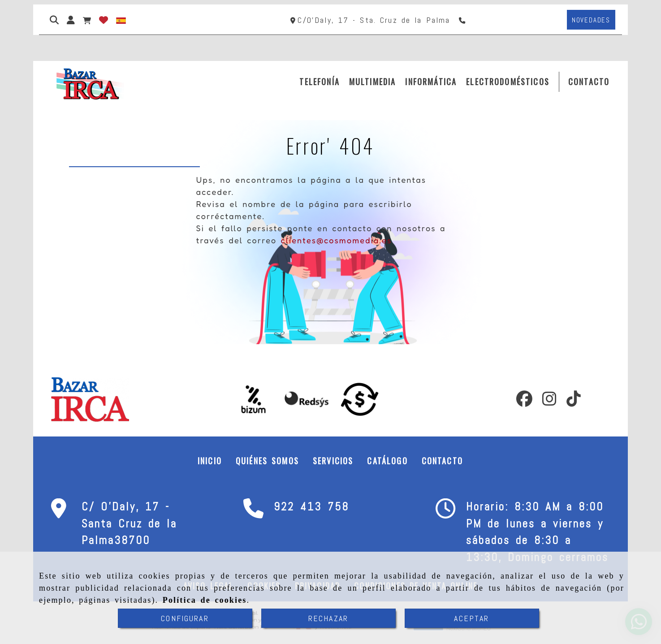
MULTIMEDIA (373, 82)
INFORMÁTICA (431, 82)
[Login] (104, 20)
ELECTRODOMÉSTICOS (508, 82)
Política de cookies (205, 600)
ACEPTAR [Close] (471, 618)
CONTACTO (589, 82)
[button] (71, 20)
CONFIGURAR (185, 618)
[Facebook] (524, 402)
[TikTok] (574, 402)
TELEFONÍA (319, 82)
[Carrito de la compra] (87, 20)
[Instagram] (549, 402)
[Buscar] (54, 20)
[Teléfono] (463, 20)
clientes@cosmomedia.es (336, 240)
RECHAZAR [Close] (328, 618)
